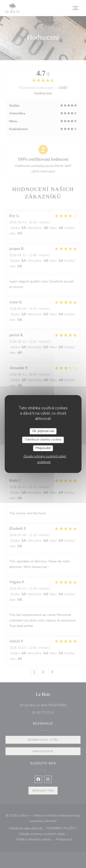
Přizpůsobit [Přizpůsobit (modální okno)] (43, 448)
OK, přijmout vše (43, 431)
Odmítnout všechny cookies (43, 440)
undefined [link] (44, 462)
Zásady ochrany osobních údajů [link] (45, 456)
